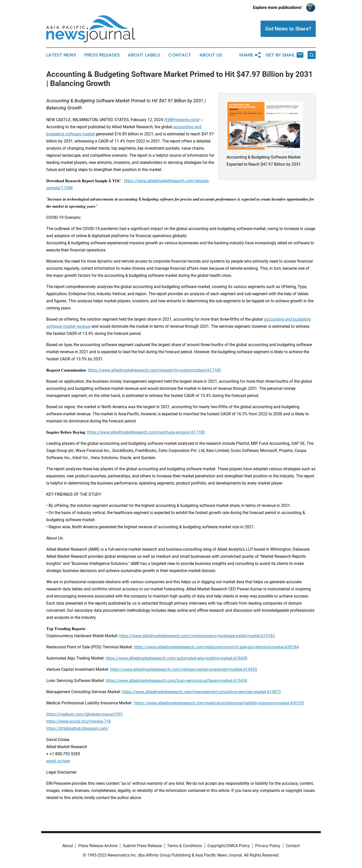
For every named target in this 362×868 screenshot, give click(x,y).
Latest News (61, 55)
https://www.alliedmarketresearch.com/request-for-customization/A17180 (154, 370)
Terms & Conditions (185, 846)
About (68, 846)
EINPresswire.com (182, 120)
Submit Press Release (142, 846)
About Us (211, 55)
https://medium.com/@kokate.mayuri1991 (85, 714)
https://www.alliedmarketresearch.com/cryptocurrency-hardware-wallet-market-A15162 (197, 636)
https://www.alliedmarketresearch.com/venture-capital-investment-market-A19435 (184, 669)
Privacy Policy (268, 846)
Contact (180, 55)
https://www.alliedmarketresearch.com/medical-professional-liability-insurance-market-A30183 (219, 703)
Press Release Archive (98, 846)
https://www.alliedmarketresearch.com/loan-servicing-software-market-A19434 (176, 681)
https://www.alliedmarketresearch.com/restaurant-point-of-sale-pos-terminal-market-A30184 (216, 647)
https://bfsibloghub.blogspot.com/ (77, 728)
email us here (58, 761)
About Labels (144, 55)
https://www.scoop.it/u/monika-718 (79, 721)
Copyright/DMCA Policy (229, 846)
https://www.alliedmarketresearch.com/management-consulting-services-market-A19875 (201, 692)
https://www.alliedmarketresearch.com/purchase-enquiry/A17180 (146, 432)
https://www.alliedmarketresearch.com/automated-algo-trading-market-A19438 (176, 658)
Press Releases (102, 55)
